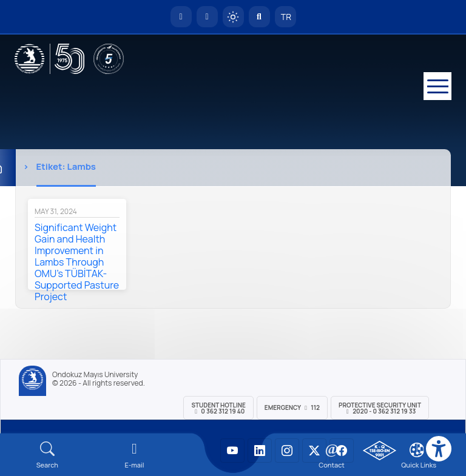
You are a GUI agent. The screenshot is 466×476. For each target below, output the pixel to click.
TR (285, 17)
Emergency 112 (292, 407)
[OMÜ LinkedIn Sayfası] (260, 451)
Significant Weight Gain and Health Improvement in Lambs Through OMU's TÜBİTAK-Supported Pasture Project (77, 262)
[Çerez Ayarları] (417, 450)
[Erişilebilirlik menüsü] (439, 449)
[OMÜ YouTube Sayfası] (232, 451)
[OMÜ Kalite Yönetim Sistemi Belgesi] (380, 451)
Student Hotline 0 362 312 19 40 (218, 408)
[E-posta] (207, 17)
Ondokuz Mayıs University (95, 375)
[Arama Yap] (259, 17)
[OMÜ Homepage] (181, 17)
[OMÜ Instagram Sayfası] (287, 451)
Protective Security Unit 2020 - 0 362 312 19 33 (380, 408)
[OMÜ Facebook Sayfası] (342, 451)
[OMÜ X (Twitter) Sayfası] (314, 451)
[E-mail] (135, 455)
